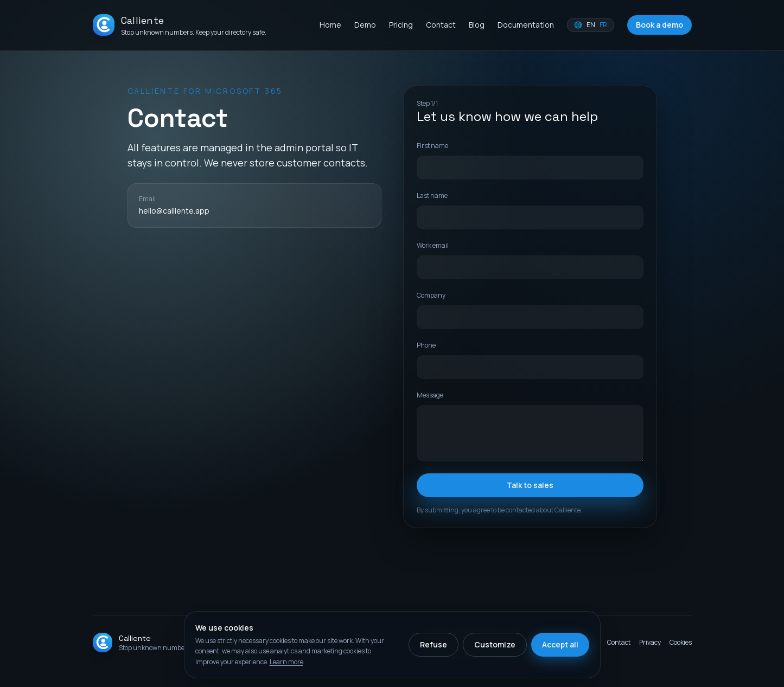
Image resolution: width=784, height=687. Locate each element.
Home (330, 25)
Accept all (560, 644)
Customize (495, 644)
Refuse (434, 644)
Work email (433, 245)
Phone (426, 345)
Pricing (401, 25)
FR (603, 25)
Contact (441, 25)
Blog (477, 25)
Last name (432, 195)
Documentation (526, 25)
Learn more (286, 662)
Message (430, 395)
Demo (365, 25)
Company (431, 295)
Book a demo (659, 25)
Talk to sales (530, 485)
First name (432, 146)
